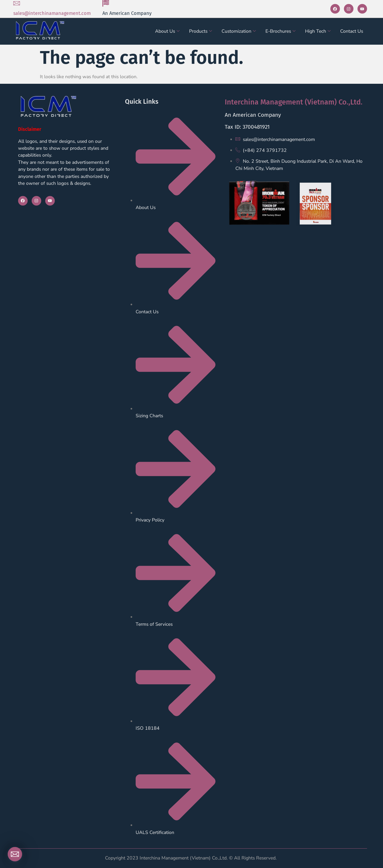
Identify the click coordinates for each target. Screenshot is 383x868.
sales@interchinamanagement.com (52, 13)
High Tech (318, 31)
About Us (167, 31)
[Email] (15, 854)
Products (201, 31)
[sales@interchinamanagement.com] (17, 3)
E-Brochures (280, 31)
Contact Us (352, 31)
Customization (239, 31)
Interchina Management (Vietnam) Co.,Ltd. (294, 102)
